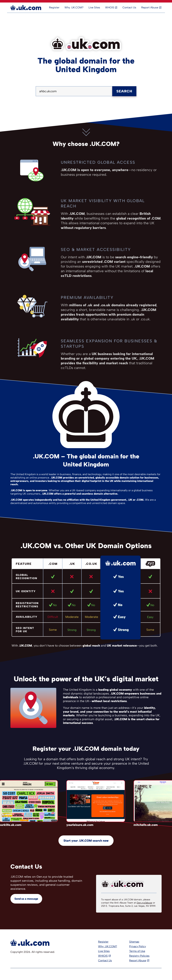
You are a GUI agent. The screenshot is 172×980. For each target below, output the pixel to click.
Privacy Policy (138, 946)
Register (54, 7)
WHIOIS (103, 956)
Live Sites (94, 7)
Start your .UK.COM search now (86, 841)
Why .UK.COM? (74, 7)
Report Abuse (150, 7)
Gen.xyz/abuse (144, 903)
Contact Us (129, 7)
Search (124, 91)
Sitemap (134, 942)
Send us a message (26, 899)
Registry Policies (139, 956)
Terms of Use (137, 951)
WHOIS (110, 7)
